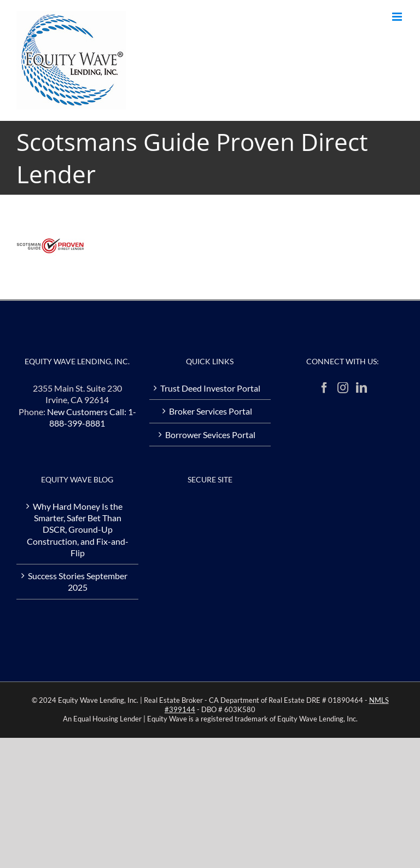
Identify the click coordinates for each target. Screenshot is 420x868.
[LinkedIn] (361, 388)
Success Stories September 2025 (78, 581)
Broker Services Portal (211, 411)
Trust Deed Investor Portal (210, 388)
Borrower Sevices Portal (210, 435)
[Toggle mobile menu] (398, 17)
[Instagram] (343, 388)
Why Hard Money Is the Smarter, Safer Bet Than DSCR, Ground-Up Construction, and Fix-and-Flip (78, 529)
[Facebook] (324, 388)
